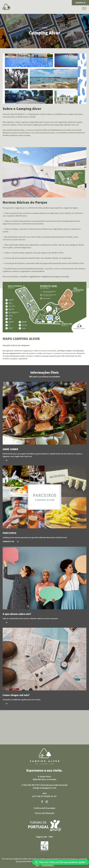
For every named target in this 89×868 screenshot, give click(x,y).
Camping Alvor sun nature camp (45, 756)
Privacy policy (48, 865)
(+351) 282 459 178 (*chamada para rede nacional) (45, 785)
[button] (61, 862)
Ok (37, 865)
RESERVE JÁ (80, 3)
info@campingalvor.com (44, 788)
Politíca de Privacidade (44, 808)
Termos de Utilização (45, 813)
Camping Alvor (6, 7)
